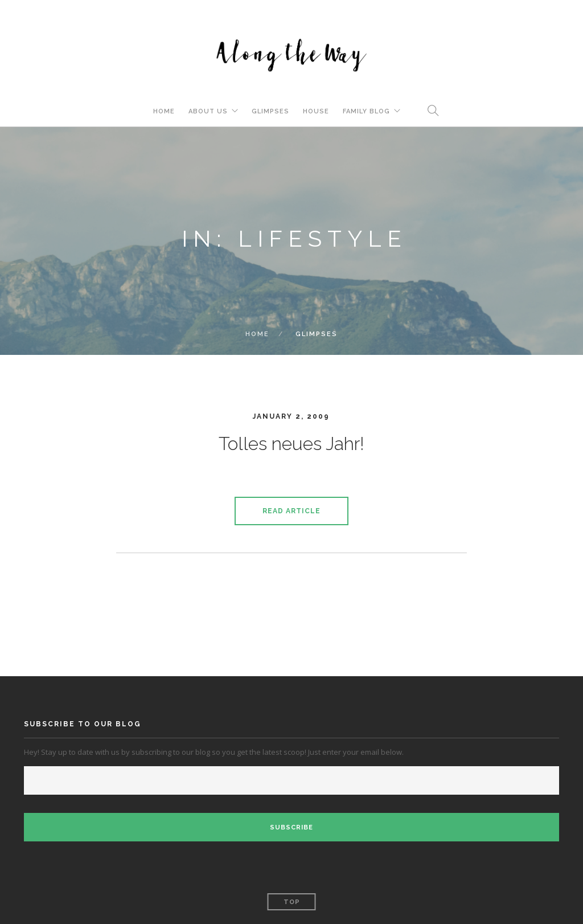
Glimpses (270, 111)
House (316, 111)
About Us (208, 111)
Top (292, 902)
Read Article (291, 511)
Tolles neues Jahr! (291, 443)
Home (164, 111)
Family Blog (366, 111)
